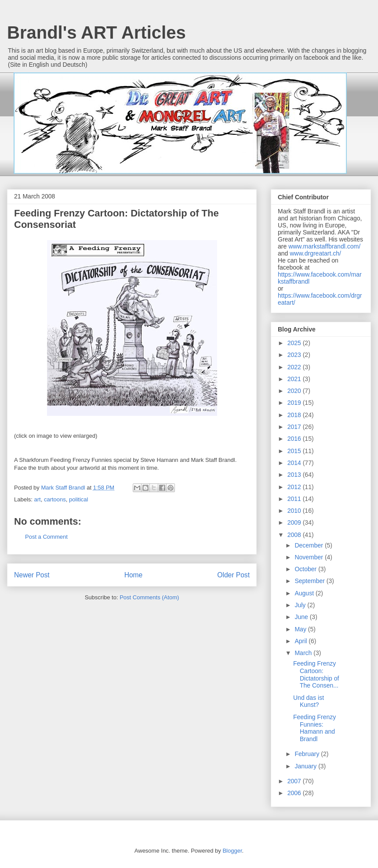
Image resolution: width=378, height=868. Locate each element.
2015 (295, 451)
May (301, 629)
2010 (295, 511)
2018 (295, 415)
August (305, 593)
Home (134, 575)
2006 (295, 793)
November (309, 557)
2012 (295, 487)
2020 (295, 391)
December (309, 545)
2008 (295, 535)
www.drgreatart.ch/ (315, 253)
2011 (295, 499)
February (308, 754)
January (306, 766)
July (301, 605)
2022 (295, 367)
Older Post (233, 575)
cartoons (55, 499)
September (310, 581)
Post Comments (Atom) (149, 597)
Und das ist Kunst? (309, 701)
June (302, 617)
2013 (295, 475)
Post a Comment (46, 537)
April (302, 641)
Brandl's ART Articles (96, 32)
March (304, 653)
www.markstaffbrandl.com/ (324, 246)
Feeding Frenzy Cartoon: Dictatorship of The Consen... (316, 674)
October (306, 569)
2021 (295, 379)
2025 (295, 343)
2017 (295, 427)
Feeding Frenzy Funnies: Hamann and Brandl (314, 728)
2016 (295, 439)
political (78, 499)
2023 (295, 355)
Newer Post (32, 575)
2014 (295, 463)
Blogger (232, 851)
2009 (295, 522)
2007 (295, 781)
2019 (295, 403)
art (38, 499)
